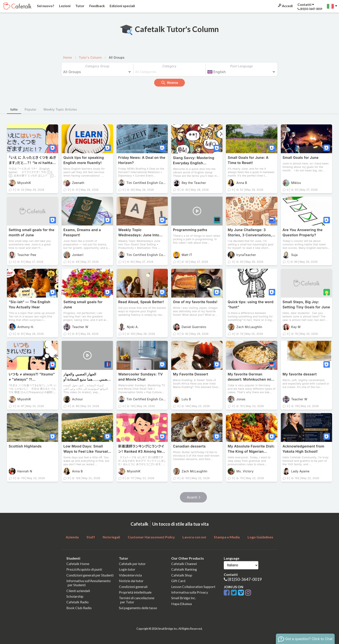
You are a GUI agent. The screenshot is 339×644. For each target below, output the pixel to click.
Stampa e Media (227, 537)
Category (169, 66)
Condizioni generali (133, 587)
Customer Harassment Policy (151, 537)
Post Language (242, 66)
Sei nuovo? (45, 6)
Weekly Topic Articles (60, 109)
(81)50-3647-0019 (245, 579)
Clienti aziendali (78, 591)
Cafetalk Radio (78, 602)
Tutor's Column (90, 57)
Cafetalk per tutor (132, 564)
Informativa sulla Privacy (190, 592)
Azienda (72, 537)
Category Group (97, 66)
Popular (31, 109)
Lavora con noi (194, 537)
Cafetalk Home (78, 564)
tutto (14, 109)
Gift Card (178, 581)
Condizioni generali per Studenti (90, 575)
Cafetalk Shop (182, 575)
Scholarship (75, 596)
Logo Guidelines (260, 537)
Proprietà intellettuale (135, 592)
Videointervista (130, 575)
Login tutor (127, 569)
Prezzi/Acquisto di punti (84, 569)
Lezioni (64, 6)
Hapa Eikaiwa (181, 604)
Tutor (80, 6)
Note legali (111, 537)
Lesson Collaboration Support (193, 587)
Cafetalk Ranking (184, 569)
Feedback (97, 6)
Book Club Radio (79, 608)
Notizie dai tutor (131, 581)
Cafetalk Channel (184, 564)
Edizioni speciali (122, 6)
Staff (91, 537)
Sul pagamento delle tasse (138, 608)
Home (68, 57)
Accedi (285, 6)
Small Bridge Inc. (184, 598)
